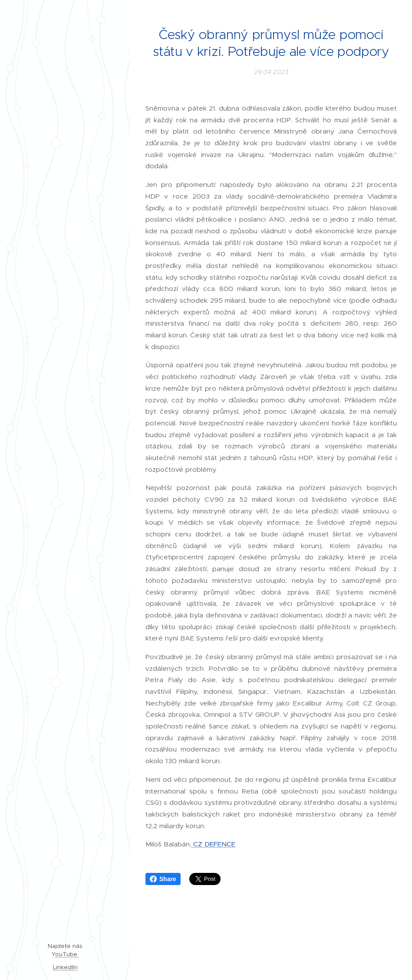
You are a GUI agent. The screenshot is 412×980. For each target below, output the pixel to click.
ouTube (67, 954)
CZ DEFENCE (213, 844)
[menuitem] (65, 427)
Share (163, 879)
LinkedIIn (65, 967)
